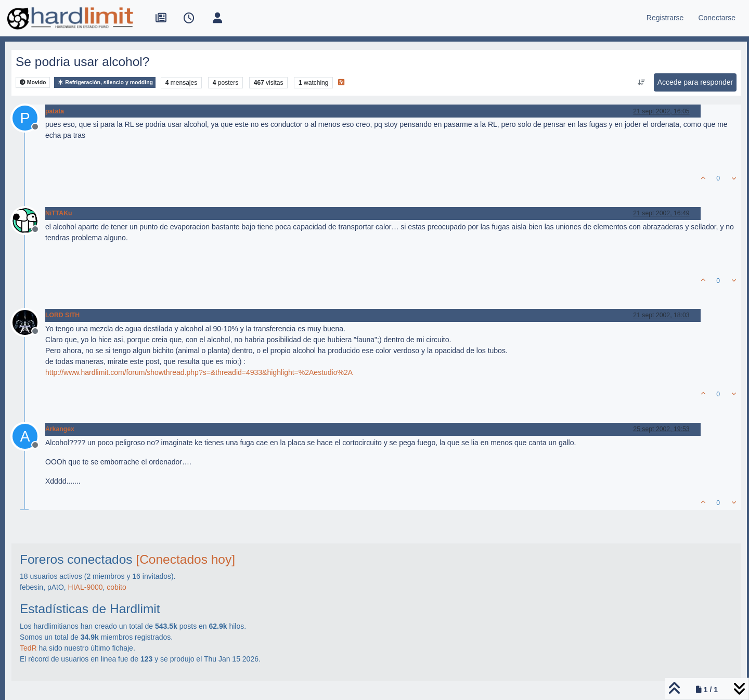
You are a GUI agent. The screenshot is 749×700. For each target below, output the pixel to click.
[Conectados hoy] (185, 559)
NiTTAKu (59, 213)
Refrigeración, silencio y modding (105, 82)
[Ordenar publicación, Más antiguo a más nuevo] (641, 83)
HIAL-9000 (86, 587)
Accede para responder (695, 82)
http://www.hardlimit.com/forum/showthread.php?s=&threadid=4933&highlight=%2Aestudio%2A (199, 372)
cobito (116, 587)
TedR (28, 648)
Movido (33, 82)
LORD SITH (62, 315)
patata (55, 111)
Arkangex (60, 429)
